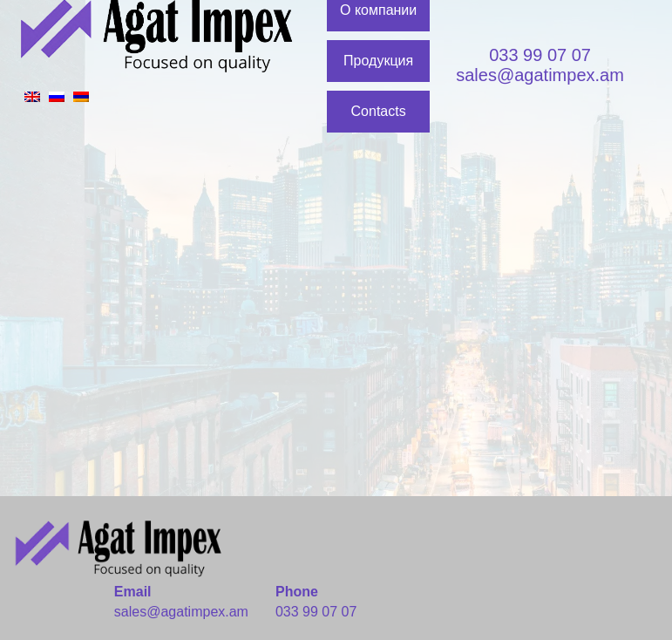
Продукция (378, 61)
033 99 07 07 (540, 55)
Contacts (379, 111)
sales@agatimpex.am (540, 75)
